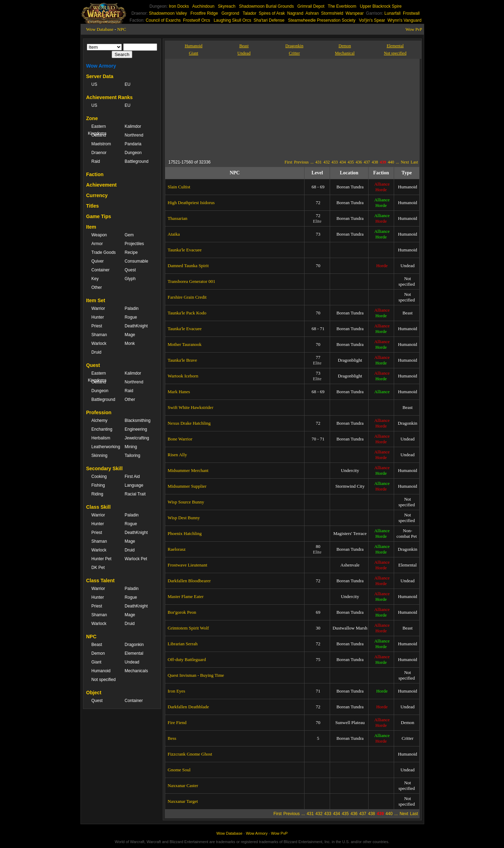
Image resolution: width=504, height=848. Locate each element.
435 (351, 162)
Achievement (101, 185)
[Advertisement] (233, 108)
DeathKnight (136, 326)
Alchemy (99, 420)
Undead (132, 662)
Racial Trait (135, 494)
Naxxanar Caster (183, 786)
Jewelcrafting (137, 438)
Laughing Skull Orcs (232, 20)
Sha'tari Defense (269, 20)
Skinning (99, 456)
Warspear (355, 13)
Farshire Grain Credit (187, 297)
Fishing (98, 485)
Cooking (99, 477)
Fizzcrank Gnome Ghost (190, 754)
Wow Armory (101, 66)
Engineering (136, 429)
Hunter (98, 317)
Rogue (131, 317)
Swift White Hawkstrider (190, 407)
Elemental (134, 653)
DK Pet (98, 568)
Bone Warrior (180, 439)
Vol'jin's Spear (372, 20)
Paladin (132, 308)
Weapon (99, 235)
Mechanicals (136, 671)
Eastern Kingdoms (97, 130)
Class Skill (98, 507)
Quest (130, 270)
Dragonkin (134, 645)
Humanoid (101, 671)
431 (318, 162)
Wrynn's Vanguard (404, 20)
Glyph (130, 279)
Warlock (99, 343)
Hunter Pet (101, 559)
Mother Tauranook (185, 344)
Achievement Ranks (109, 97)
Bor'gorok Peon (182, 612)
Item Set (96, 300)
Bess (172, 738)
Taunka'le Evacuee (185, 250)
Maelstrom (101, 144)
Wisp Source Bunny (186, 502)
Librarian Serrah (183, 644)
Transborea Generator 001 (191, 281)
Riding (97, 494)
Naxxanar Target (183, 801)
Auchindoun (203, 6)
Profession (99, 412)
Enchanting (102, 429)
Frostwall (411, 13)
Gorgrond (230, 13)
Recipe (131, 252)
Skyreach (227, 6)
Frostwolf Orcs (197, 20)
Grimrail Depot (311, 6)
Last (414, 162)
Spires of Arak (272, 13)
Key (95, 279)
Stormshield (332, 13)
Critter (294, 53)
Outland (99, 135)
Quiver (97, 261)
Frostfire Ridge (204, 13)
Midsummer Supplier (187, 486)
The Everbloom (342, 6)
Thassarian (177, 218)
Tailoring (132, 456)
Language (134, 485)
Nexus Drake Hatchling (189, 423)
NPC (122, 29)
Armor (97, 244)
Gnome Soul (179, 770)
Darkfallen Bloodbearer (189, 581)
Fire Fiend (177, 722)
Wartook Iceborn (183, 376)
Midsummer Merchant (188, 470)
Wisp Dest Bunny (184, 518)
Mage (130, 335)
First (288, 162)
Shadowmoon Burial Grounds (267, 6)
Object (94, 693)
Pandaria (133, 144)
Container (100, 270)
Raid (96, 161)
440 (391, 162)
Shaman (99, 335)
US (94, 84)
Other (97, 287)
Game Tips (99, 216)
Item (91, 227)
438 (375, 162)
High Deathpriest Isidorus (191, 203)
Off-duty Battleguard (187, 659)
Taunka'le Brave (182, 360)
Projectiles (134, 244)
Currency (97, 195)
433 (335, 162)
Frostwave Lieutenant (187, 565)
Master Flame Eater (186, 596)
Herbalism (101, 438)
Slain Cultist (179, 187)
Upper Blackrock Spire (381, 6)
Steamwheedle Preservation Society (322, 20)
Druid (96, 352)
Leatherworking (104, 447)
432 (327, 162)
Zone (92, 118)
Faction (95, 174)
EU (128, 84)
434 (343, 162)
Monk (130, 343)
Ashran (312, 13)
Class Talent (100, 581)
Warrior (98, 308)
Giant (96, 662)
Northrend (134, 135)
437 (367, 162)
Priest (97, 326)
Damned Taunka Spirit (188, 266)
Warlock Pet (136, 559)
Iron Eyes (176, 691)
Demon (98, 653)
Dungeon (133, 153)
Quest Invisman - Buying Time (196, 675)
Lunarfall (392, 13)
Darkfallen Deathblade (188, 707)
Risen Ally (177, 455)
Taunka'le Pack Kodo (187, 313)
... (312, 162)
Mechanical (345, 53)
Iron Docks (179, 6)
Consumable (136, 261)
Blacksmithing (138, 420)
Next (405, 162)
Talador (249, 13)
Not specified (103, 680)
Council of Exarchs (163, 20)
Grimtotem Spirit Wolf (188, 628)
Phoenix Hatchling (185, 533)
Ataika (174, 234)
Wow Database (100, 29)
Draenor (99, 153)
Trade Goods (104, 252)
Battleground (136, 161)
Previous (301, 162)
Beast (97, 645)
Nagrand (295, 13)
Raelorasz (177, 549)
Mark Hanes (179, 392)
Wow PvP (414, 29)
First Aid (132, 477)
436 (359, 162)
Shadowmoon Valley (168, 13)
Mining (131, 447)
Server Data (100, 76)
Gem (129, 235)
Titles (92, 206)
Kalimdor (133, 126)
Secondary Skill (104, 468)
